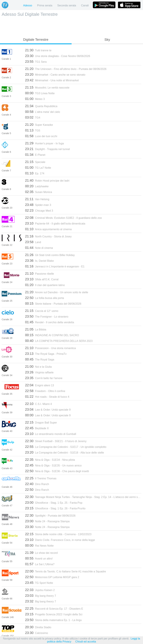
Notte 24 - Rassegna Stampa (47, 521)
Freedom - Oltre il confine (45, 391)
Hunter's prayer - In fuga (44, 143)
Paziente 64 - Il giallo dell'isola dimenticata (55, 223)
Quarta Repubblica (41, 106)
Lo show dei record (41, 553)
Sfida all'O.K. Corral (42, 279)
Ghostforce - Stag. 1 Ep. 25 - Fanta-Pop (54, 502)
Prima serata (45, 5)
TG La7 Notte (38, 167)
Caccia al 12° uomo (42, 311)
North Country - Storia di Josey (48, 236)
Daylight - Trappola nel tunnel (47, 149)
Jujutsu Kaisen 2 (40, 590)
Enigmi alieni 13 (39, 385)
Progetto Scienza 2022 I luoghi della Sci (54, 614)
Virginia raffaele (39, 372)
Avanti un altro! (39, 558)
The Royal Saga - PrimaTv (46, 354)
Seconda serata (67, 5)
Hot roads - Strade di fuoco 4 (47, 397)
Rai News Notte (39, 545)
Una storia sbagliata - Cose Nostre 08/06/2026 (58, 56)
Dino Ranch (37, 484)
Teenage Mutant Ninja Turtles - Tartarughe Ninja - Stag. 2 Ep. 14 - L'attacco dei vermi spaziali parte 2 (83, 497)
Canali (85, 5)
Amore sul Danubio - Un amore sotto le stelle (57, 292)
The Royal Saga (40, 359)
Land (33, 242)
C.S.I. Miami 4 (38, 404)
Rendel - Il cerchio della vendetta (50, 322)
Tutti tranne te (38, 50)
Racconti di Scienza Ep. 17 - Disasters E (54, 608)
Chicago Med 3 (39, 210)
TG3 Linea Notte (40, 93)
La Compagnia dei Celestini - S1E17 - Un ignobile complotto (66, 447)
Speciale (35, 162)
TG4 (33, 117)
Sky (107, 40)
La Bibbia (36, 329)
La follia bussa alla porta (44, 298)
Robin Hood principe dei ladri (47, 180)
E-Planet (35, 155)
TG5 (33, 130)
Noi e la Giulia (38, 367)
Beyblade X (37, 428)
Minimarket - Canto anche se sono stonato (55, 74)
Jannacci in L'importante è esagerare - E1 (55, 266)
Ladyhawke (37, 186)
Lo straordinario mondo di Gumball (51, 434)
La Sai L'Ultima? (40, 564)
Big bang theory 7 (41, 596)
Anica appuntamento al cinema (48, 229)
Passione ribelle (39, 273)
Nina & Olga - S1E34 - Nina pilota (50, 460)
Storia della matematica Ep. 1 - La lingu (53, 620)
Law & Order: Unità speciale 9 (48, 409)
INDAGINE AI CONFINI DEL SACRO (52, 335)
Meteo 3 (35, 99)
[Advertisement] (72, 26)
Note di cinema (39, 248)
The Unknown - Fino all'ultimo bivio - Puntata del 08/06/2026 (66, 69)
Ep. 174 (35, 173)
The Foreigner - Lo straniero (47, 316)
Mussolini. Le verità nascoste (47, 87)
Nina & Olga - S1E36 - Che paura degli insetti (57, 471)
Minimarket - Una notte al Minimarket (52, 80)
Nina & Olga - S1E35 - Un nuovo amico (53, 465)
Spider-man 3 (38, 205)
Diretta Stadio (38, 627)
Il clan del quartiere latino (45, 285)
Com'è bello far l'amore (44, 378)
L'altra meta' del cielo (43, 112)
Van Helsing (37, 199)
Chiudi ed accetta (86, 642)
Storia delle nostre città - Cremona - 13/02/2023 (58, 534)
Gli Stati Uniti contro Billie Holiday (50, 255)
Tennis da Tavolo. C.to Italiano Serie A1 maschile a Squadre (65, 571)
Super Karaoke (39, 125)
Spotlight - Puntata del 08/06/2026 (50, 515)
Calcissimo (37, 633)
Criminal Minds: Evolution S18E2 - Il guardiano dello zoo (63, 218)
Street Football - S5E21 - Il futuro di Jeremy (56, 441)
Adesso (28, 5)
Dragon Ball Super (41, 422)
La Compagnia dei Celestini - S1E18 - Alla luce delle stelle (64, 452)
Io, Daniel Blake (39, 261)
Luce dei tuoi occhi (41, 136)
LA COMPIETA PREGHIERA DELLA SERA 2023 (59, 341)
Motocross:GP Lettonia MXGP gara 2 (52, 577)
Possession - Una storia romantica (50, 348)
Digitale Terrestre (36, 40)
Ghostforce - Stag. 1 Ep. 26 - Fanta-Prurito (55, 508)
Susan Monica (39, 192)
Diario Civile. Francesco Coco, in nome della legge (60, 540)
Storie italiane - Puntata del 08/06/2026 (53, 303)
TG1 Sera (36, 62)
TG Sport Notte (39, 583)
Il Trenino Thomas (41, 478)
